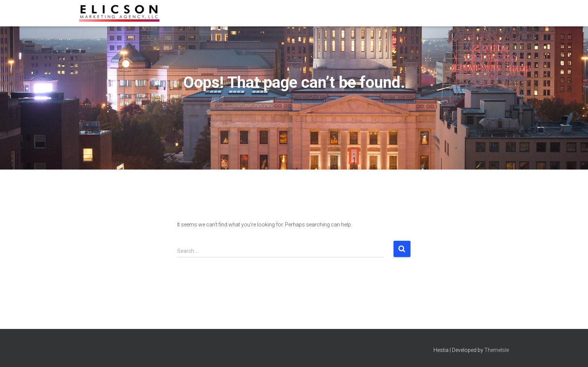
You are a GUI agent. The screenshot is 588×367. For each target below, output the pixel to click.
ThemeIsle (497, 350)
